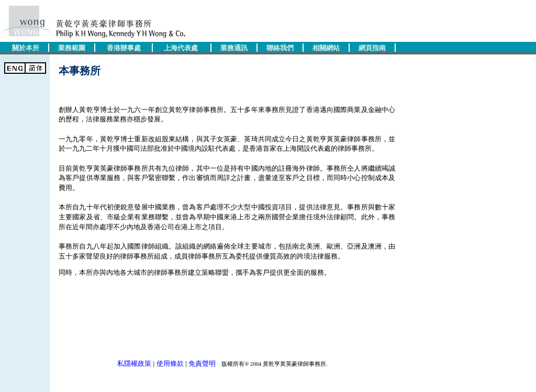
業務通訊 (234, 48)
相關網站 (326, 48)
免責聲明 (202, 363)
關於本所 (26, 48)
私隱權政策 (134, 363)
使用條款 (170, 363)
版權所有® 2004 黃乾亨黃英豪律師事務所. (272, 364)
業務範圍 (72, 48)
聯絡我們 (280, 48)
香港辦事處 (124, 48)
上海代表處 (181, 48)
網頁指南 (372, 48)
